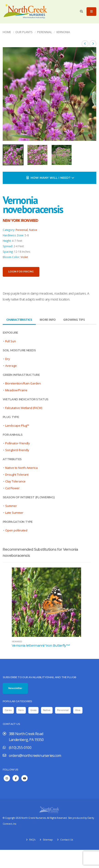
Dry (8, 359)
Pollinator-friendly (18, 443)
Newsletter (15, 688)
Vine (78, 710)
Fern (21, 710)
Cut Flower (12, 488)
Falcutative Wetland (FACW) (24, 408)
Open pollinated (16, 530)
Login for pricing (21, 272)
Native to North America (21, 468)
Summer (11, 506)
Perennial (45, 32)
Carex (8, 710)
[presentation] (8, 94)
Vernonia (63, 32)
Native (33, 230)
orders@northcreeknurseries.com (35, 756)
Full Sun (11, 341)
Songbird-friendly (17, 450)
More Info (48, 320)
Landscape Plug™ (17, 425)
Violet (24, 257)
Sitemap (47, 840)
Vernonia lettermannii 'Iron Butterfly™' (41, 645)
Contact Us (66, 840)
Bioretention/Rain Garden (23, 383)
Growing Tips (74, 320)
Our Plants (24, 32)
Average (11, 366)
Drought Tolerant (17, 474)
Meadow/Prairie (16, 390)
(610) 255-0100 (20, 748)
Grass (33, 710)
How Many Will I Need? (50, 178)
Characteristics (19, 320)
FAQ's (32, 840)
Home (7, 32)
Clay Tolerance (15, 481)
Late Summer (14, 513)
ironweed (17, 642)
